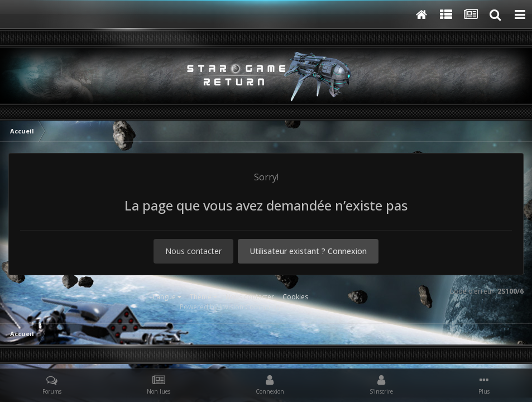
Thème (203, 297)
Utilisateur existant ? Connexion (308, 251)
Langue (167, 297)
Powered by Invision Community (231, 307)
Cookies (295, 297)
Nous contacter (193, 251)
